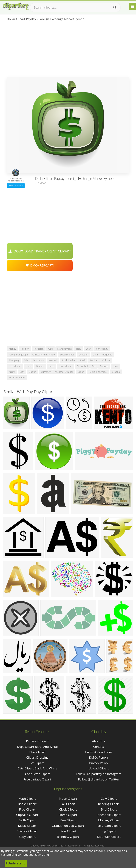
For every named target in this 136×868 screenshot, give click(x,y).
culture (106, 360)
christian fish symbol (44, 355)
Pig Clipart (109, 831)
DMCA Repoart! (40, 265)
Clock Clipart (68, 809)
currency (46, 372)
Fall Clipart (68, 804)
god (50, 349)
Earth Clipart (27, 820)
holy (79, 349)
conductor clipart (37, 774)
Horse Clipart (68, 815)
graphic (116, 372)
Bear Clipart (68, 831)
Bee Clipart (68, 820)
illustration (38, 360)
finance (40, 366)
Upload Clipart (99, 768)
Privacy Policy (99, 763)
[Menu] (132, 6)
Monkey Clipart (109, 820)
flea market (15, 366)
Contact (99, 747)
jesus (29, 366)
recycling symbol (98, 372)
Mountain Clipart (109, 837)
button (33, 372)
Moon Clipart (68, 799)
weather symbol (64, 372)
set (94, 366)
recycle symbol (17, 378)
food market (66, 366)
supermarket (67, 355)
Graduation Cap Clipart (68, 826)
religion (25, 349)
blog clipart (37, 752)
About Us (99, 741)
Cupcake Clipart (27, 815)
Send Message (16, 185)
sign (22, 372)
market (94, 360)
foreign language (18, 355)
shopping (14, 360)
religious (107, 355)
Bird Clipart (109, 809)
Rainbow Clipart (68, 837)
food (115, 366)
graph (81, 372)
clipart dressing (37, 757)
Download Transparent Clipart (40, 251)
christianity (102, 349)
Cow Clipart (109, 799)
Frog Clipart (27, 809)
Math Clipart (27, 799)
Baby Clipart (27, 837)
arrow (12, 372)
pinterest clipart (37, 741)
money (12, 349)
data (95, 355)
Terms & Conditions (99, 752)
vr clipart (37, 763)
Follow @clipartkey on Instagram (99, 774)
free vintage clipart (37, 779)
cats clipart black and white (37, 768)
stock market (69, 360)
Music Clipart (27, 826)
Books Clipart (27, 804)
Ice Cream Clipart (109, 826)
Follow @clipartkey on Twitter (99, 779)
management (64, 349)
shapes (104, 366)
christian (83, 355)
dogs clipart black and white (37, 747)
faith (83, 360)
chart (88, 349)
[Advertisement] (68, 50)
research (39, 349)
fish (26, 360)
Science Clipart (27, 831)
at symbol (82, 366)
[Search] (115, 7)
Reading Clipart (109, 804)
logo (52, 366)
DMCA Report (99, 757)
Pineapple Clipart (109, 815)
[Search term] (75, 7)
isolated (53, 360)
